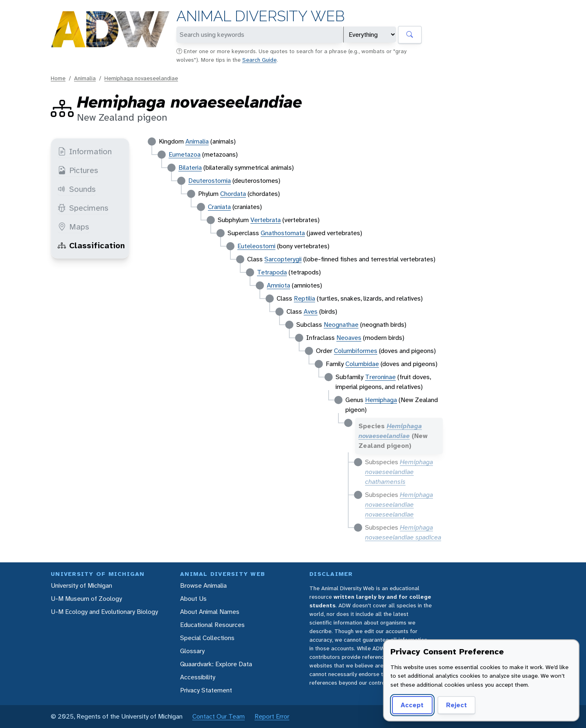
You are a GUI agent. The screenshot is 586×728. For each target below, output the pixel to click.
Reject (456, 705)
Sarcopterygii (283, 259)
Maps (73, 227)
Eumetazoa (185, 154)
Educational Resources (212, 625)
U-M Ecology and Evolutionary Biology (104, 612)
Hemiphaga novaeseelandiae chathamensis (399, 472)
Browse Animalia (203, 585)
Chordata (233, 194)
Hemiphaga (381, 400)
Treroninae (380, 377)
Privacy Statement (206, 690)
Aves (311, 311)
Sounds (77, 189)
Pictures (78, 170)
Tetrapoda (272, 272)
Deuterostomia (210, 181)
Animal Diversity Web (260, 16)
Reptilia (304, 298)
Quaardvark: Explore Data (216, 664)
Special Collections (207, 638)
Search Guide (259, 60)
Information (85, 151)
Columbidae (362, 364)
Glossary (192, 651)
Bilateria (190, 167)
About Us (193, 599)
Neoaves (349, 338)
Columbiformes (356, 351)
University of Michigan (81, 585)
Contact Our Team (219, 716)
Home (58, 78)
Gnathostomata (283, 233)
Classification (91, 245)
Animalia (85, 78)
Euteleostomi (256, 246)
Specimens (83, 208)
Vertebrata (266, 220)
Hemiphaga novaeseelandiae (141, 78)
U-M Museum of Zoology (86, 599)
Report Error (272, 716)
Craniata (219, 207)
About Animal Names (210, 612)
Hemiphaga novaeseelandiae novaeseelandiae (399, 504)
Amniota (278, 285)
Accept (412, 705)
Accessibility (198, 677)
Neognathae (341, 325)
